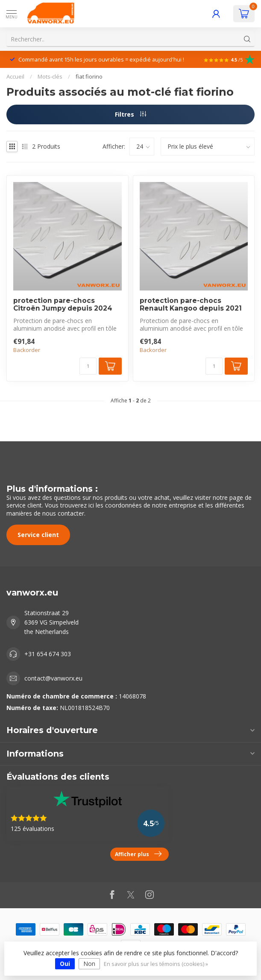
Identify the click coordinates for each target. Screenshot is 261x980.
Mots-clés (50, 76)
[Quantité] (88, 366)
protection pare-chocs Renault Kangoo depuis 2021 (191, 305)
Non (89, 964)
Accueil (15, 76)
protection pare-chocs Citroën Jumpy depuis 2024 (63, 305)
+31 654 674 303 (48, 654)
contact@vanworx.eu (53, 678)
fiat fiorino (89, 76)
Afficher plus (138, 854)
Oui (65, 964)
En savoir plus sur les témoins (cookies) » (156, 964)
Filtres (130, 114)
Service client (38, 535)
